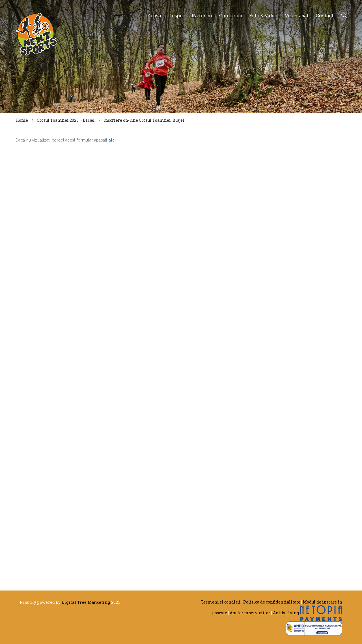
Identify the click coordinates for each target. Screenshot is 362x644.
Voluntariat (297, 16)
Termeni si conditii (221, 602)
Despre (176, 16)
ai (110, 140)
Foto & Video (263, 16)
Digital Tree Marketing (86, 602)
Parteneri (202, 16)
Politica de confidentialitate (272, 602)
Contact (325, 16)
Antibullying (286, 613)
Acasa (154, 16)
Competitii (230, 16)
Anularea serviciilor (250, 613)
